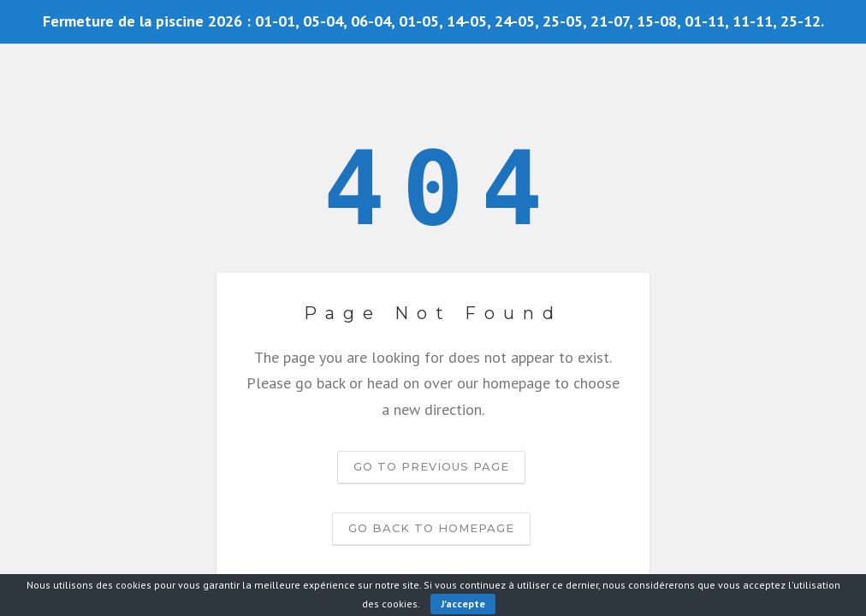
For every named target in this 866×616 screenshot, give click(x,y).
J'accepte (463, 604)
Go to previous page (431, 466)
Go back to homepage (431, 528)
